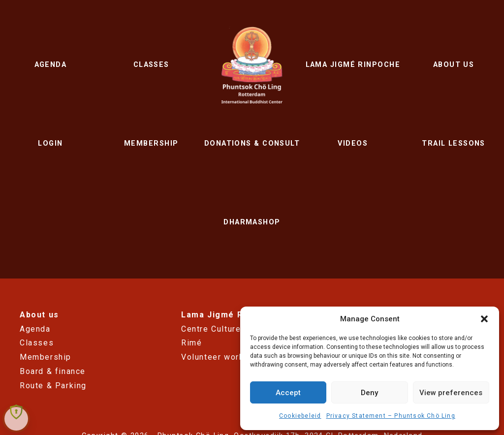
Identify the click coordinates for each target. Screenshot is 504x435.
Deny (369, 393)
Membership (151, 143)
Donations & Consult (252, 143)
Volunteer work (212, 357)
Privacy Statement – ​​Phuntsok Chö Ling (391, 416)
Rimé (191, 343)
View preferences (451, 393)
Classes (151, 65)
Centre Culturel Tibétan (229, 329)
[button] (484, 319)
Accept (288, 393)
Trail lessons (454, 143)
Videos (353, 143)
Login (50, 143)
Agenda (51, 65)
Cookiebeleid (300, 416)
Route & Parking (53, 386)
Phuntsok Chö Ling (252, 65)
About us (454, 65)
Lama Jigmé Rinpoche (353, 65)
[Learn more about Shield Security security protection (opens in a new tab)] (16, 412)
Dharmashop (252, 222)
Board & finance (53, 371)
